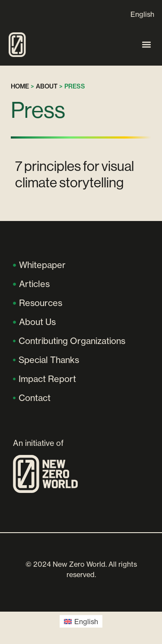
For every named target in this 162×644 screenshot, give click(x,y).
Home (20, 86)
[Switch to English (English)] (81, 621)
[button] (146, 45)
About (47, 86)
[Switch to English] (142, 14)
